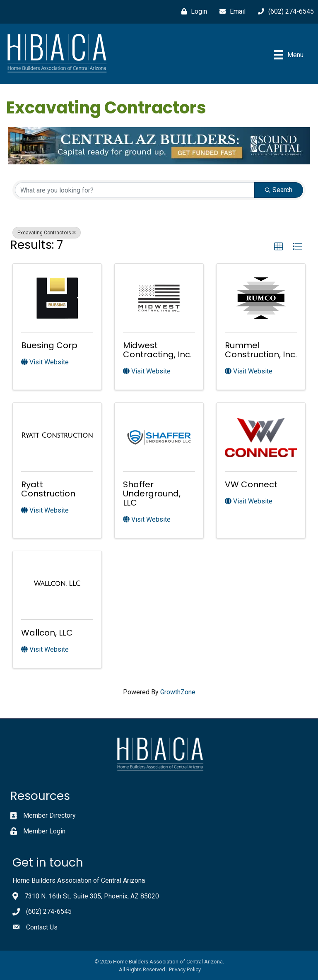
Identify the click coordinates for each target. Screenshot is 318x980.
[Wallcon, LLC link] (57, 584)
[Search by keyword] (135, 190)
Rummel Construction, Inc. (261, 350)
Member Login (44, 831)
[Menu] (289, 55)
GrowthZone (178, 692)
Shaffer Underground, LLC (152, 494)
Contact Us (42, 927)
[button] (279, 247)
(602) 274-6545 (49, 911)
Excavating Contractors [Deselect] (47, 233)
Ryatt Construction (48, 489)
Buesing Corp (49, 345)
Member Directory (49, 815)
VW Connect (251, 484)
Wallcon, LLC (47, 633)
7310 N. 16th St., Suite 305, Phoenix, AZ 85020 (92, 896)
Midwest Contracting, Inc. (157, 350)
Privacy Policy (185, 969)
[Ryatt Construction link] (57, 436)
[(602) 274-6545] (284, 12)
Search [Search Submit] (279, 190)
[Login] (192, 12)
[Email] (230, 12)
